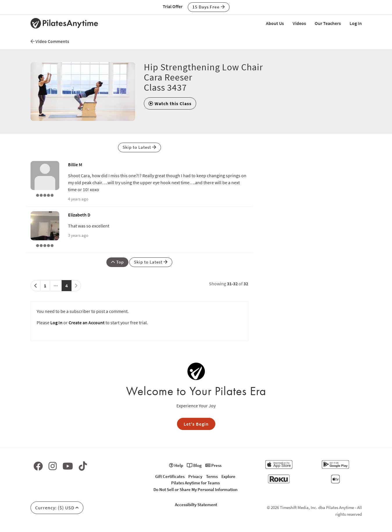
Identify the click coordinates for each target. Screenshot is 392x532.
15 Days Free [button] (209, 7)
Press (213, 465)
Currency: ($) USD (57, 508)
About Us (275, 23)
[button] (170, 103)
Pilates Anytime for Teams (195, 483)
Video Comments (50, 41)
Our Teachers (328, 23)
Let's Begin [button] (196, 424)
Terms (212, 476)
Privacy (195, 476)
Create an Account (87, 323)
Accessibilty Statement (196, 505)
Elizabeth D (79, 215)
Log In (356, 23)
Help (176, 465)
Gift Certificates (170, 476)
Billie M (75, 164)
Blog (194, 465)
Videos (299, 23)
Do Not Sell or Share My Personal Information (195, 489)
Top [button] (117, 262)
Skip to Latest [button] (139, 147)
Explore (228, 476)
